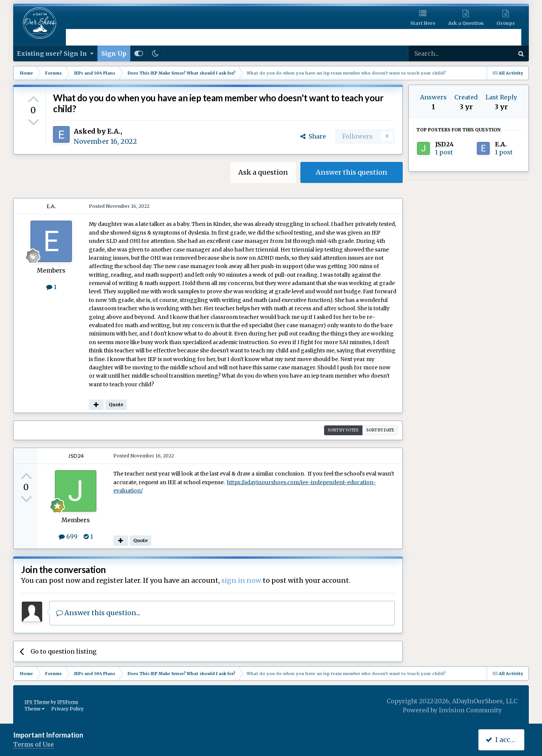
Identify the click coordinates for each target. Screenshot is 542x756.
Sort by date (380, 430)
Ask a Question (466, 23)
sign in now (241, 580)
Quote (116, 405)
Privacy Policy (67, 709)
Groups (506, 23)
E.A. (114, 131)
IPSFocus (68, 702)
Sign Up (114, 53)
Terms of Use (33, 744)
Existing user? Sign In (55, 53)
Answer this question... (98, 613)
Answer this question (352, 172)
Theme (34, 709)
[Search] (441, 53)
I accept (503, 740)
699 (68, 537)
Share (313, 136)
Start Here (423, 23)
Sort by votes (343, 430)
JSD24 (76, 456)
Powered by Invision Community (452, 710)
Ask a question (263, 172)
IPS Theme (37, 702)
